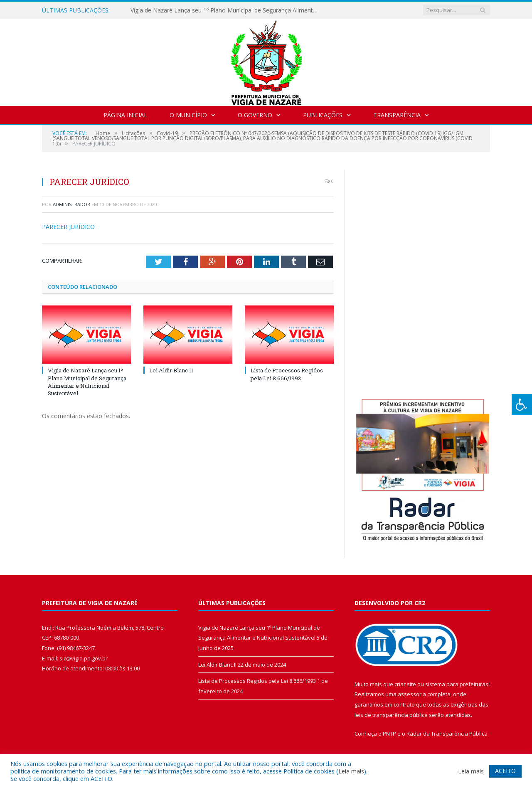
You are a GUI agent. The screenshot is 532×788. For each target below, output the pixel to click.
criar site (405, 684)
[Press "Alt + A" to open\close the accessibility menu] (522, 405)
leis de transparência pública (391, 715)
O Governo (255, 115)
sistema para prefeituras (457, 684)
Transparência (397, 115)
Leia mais (351, 771)
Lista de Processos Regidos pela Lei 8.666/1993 (287, 374)
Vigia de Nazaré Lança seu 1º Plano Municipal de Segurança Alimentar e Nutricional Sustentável (226, 10)
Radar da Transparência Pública (447, 734)
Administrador (71, 204)
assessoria (412, 694)
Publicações (323, 115)
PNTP (389, 734)
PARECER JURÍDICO (68, 227)
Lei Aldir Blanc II (171, 370)
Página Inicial (125, 115)
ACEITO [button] (505, 771)
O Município (188, 115)
